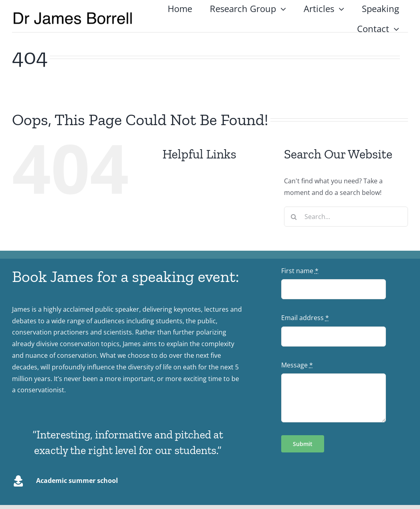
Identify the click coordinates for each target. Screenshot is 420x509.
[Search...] (346, 217)
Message (297, 365)
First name (300, 271)
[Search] (294, 217)
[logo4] (73, 14)
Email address (305, 318)
